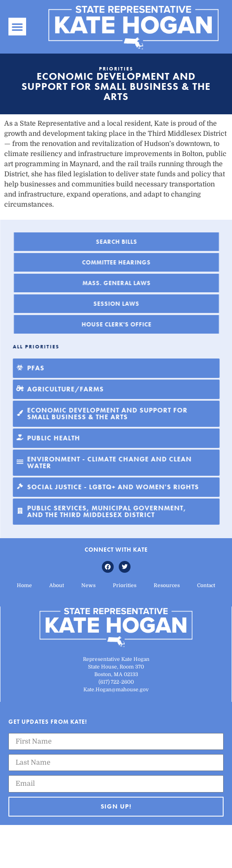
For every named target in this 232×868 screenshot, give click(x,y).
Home (24, 585)
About (57, 585)
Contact (206, 585)
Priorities (125, 585)
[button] (17, 27)
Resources (167, 585)
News (88, 585)
